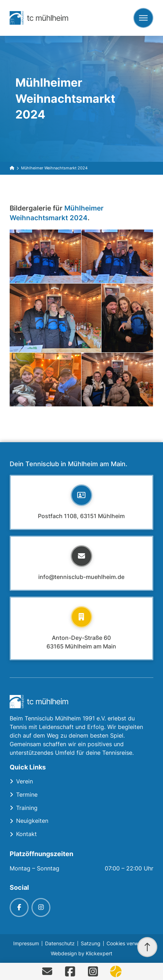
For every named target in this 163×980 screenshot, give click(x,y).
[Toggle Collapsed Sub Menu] (81, 781)
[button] (143, 18)
